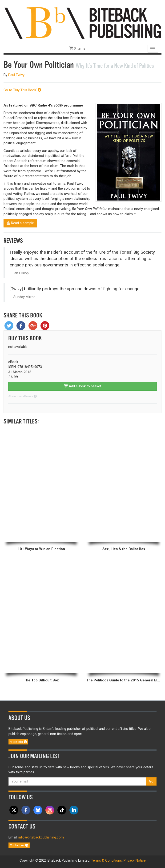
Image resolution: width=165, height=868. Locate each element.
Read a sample (20, 223)
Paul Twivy (16, 75)
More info (18, 742)
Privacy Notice (135, 860)
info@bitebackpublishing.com (41, 837)
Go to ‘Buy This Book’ (22, 90)
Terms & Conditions (107, 860)
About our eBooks (22, 396)
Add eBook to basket (82, 386)
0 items (77, 48)
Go (151, 781)
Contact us (19, 845)
